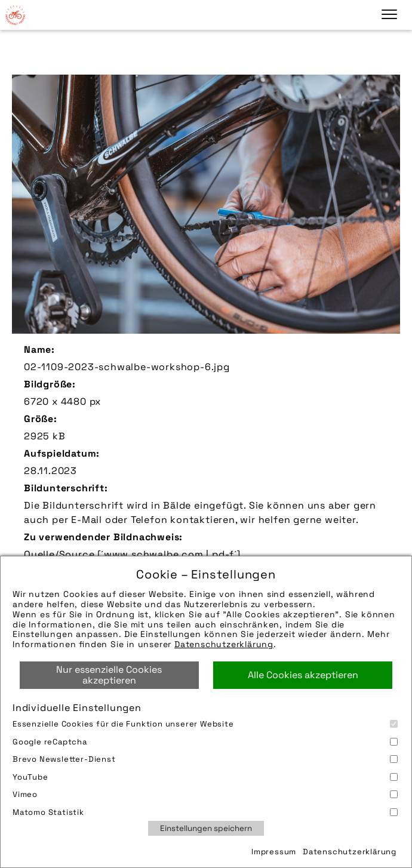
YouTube (205, 777)
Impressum (274, 852)
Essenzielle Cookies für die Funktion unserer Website (205, 724)
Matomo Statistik (205, 812)
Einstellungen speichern (206, 828)
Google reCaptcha (205, 742)
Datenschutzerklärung (224, 644)
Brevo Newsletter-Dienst (205, 759)
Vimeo (205, 794)
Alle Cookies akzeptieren (303, 675)
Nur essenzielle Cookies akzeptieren (109, 675)
